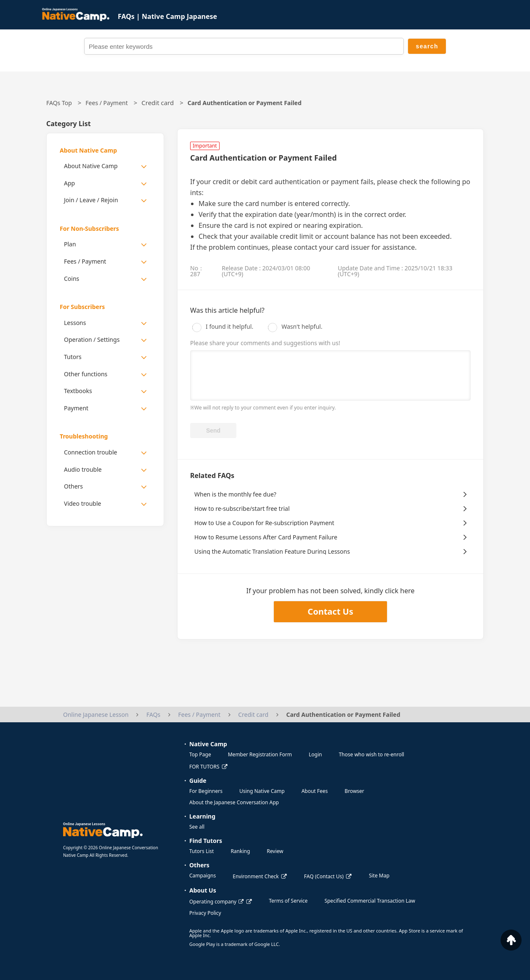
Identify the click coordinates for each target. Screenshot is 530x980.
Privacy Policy (205, 913)
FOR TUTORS (204, 767)
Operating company (216, 902)
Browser (354, 791)
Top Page (200, 754)
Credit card (158, 103)
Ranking (240, 851)
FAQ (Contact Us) (324, 876)
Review (275, 851)
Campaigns (203, 876)
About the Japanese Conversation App (234, 802)
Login (315, 754)
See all (197, 827)
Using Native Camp (262, 791)
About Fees (315, 791)
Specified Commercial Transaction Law (370, 901)
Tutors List (201, 851)
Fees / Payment (106, 103)
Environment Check (256, 876)
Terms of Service (288, 901)
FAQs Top (59, 103)
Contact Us (330, 612)
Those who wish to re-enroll (371, 754)
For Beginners (206, 791)
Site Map (379, 876)
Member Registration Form (260, 754)
